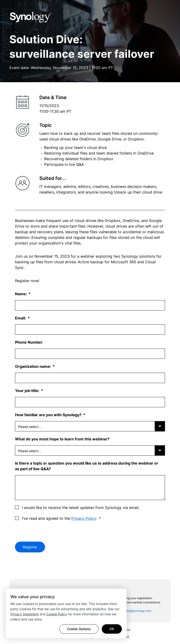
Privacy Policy (84, 518)
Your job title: (28, 391)
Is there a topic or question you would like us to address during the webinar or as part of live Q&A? (87, 466)
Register (30, 547)
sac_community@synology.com (131, 611)
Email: (21, 318)
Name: (21, 294)
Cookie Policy (57, 614)
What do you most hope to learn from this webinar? (62, 439)
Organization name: (34, 366)
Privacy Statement (24, 614)
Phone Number (29, 342)
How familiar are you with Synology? (49, 415)
